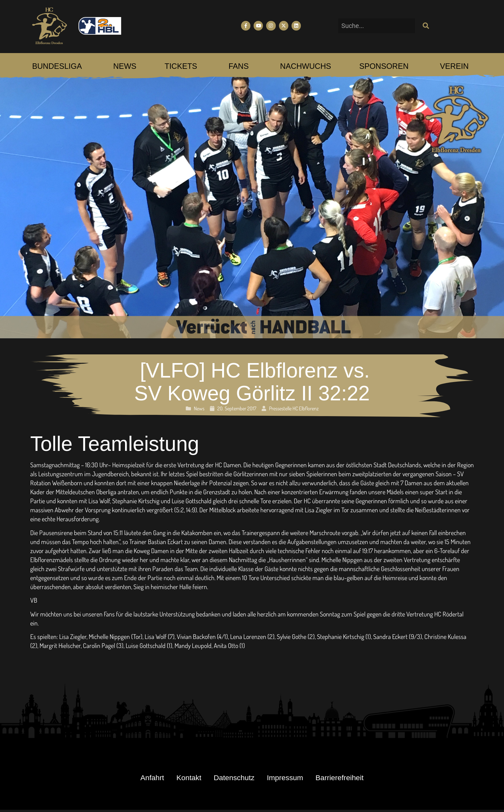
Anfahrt (141, 779)
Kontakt (182, 779)
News (199, 408)
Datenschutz (233, 779)
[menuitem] (57, 66)
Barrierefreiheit (350, 779)
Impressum (290, 779)
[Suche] (425, 26)
